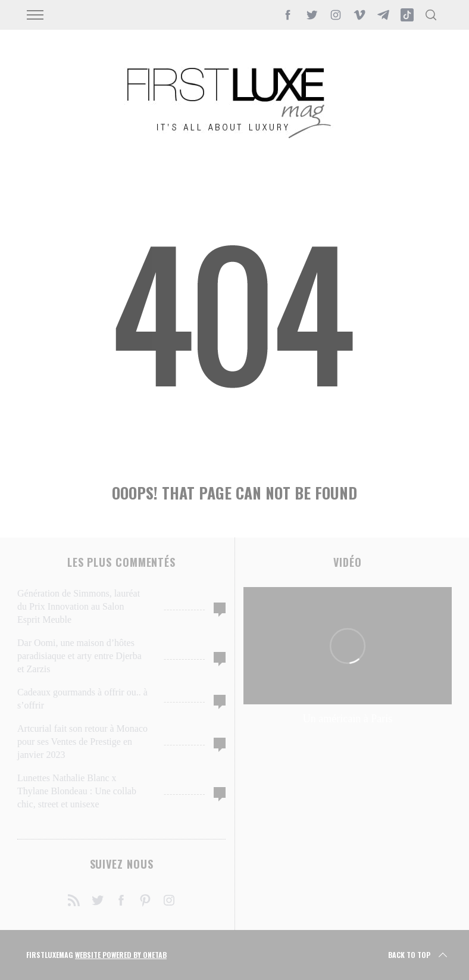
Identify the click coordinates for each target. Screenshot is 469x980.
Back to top (419, 955)
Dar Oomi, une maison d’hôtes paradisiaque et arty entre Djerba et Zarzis (79, 656)
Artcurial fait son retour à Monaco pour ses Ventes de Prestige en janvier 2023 (82, 742)
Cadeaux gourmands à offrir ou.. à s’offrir (82, 699)
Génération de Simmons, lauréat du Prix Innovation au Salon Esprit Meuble (79, 606)
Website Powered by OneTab (121, 955)
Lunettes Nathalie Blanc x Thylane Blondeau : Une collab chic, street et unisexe (77, 791)
